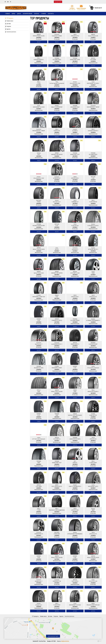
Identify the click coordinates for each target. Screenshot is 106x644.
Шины (13, 14)
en (8, 2)
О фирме (43, 14)
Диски (19, 14)
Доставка (9, 24)
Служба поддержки (81, 8)
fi (10, 2)
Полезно (37, 14)
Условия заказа (10, 21)
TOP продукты (10, 18)
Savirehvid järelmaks (11, 32)
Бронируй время (58, 2)
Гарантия (8, 29)
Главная (7, 14)
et (5, 2)
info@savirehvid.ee (81, 10)
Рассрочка (9, 26)
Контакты (51, 14)
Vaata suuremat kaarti (53, 636)
